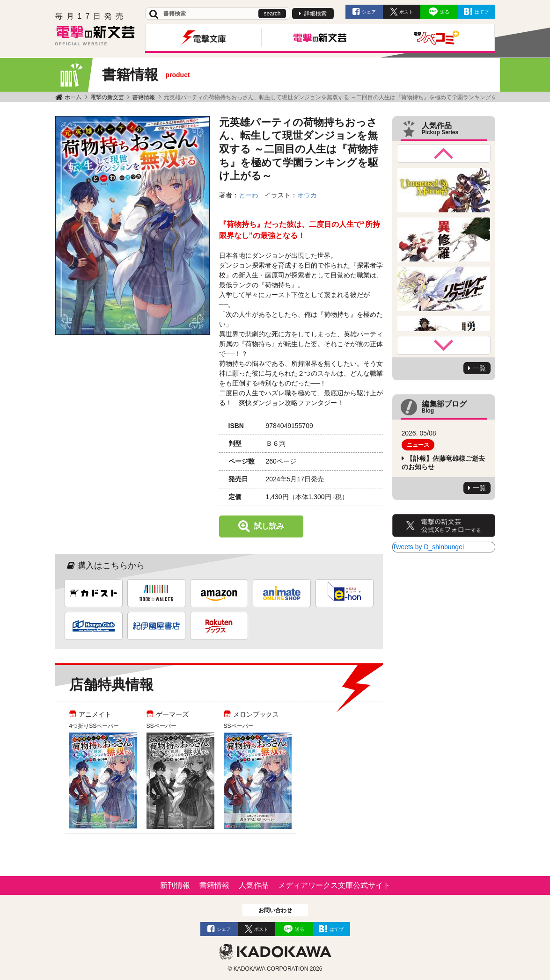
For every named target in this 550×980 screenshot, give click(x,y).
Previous (444, 153)
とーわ (249, 195)
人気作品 (254, 885)
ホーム (73, 97)
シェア (369, 12)
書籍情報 (144, 97)
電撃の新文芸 (107, 97)
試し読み (269, 526)
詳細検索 (315, 14)
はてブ (482, 12)
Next (444, 345)
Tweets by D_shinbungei (429, 547)
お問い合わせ (275, 910)
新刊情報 (175, 885)
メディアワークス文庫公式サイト (334, 885)
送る (445, 12)
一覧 (479, 368)
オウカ (307, 195)
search (272, 14)
